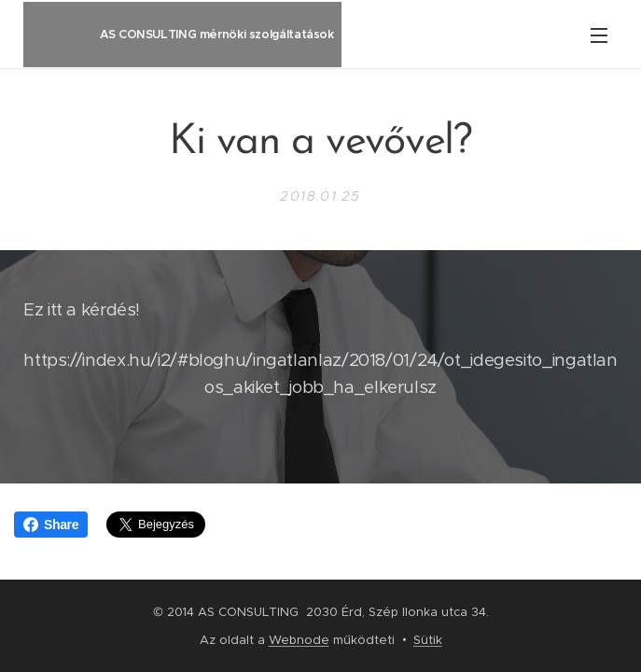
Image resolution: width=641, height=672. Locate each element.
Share (51, 525)
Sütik (428, 640)
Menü (599, 35)
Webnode (299, 640)
